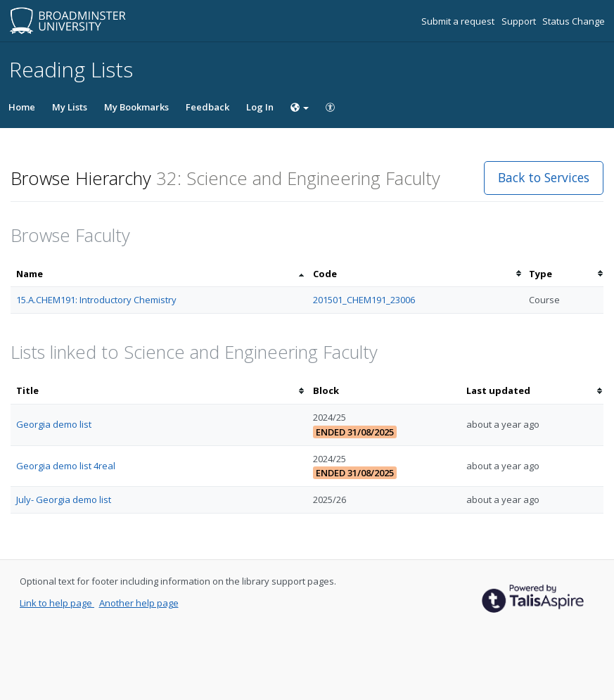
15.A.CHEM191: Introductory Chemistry (96, 300)
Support (520, 21)
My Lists (70, 107)
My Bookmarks (136, 107)
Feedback (207, 107)
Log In (260, 107)
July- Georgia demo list (64, 499)
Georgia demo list (54, 424)
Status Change (574, 21)
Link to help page (57, 603)
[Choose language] (300, 107)
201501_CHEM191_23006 (364, 300)
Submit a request (459, 21)
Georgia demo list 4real (66, 466)
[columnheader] (159, 274)
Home (22, 107)
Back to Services (544, 177)
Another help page (139, 603)
